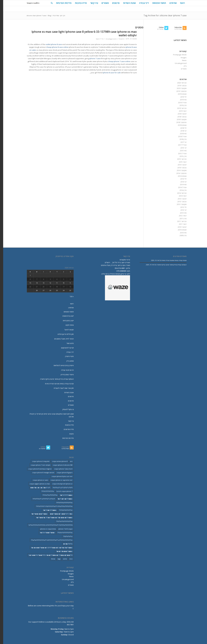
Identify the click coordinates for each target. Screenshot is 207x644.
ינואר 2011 (180, 224)
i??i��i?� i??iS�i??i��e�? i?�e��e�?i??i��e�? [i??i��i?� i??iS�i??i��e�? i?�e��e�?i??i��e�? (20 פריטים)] (51, 518)
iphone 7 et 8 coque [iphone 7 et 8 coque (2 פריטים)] (62, 529)
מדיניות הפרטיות (65, 438)
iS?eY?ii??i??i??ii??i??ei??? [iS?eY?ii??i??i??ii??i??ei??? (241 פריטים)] (62, 533)
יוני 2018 (180, 131)
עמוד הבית (53, 16)
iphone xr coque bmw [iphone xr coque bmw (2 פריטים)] (45, 529)
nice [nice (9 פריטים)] (68, 559)
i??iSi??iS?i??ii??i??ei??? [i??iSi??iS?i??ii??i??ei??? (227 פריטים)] (63, 510)
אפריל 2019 (179, 103)
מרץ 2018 (180, 139)
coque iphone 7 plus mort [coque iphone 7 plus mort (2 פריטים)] (60, 469)
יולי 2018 (180, 128)
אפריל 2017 (179, 145)
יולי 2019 (180, 97)
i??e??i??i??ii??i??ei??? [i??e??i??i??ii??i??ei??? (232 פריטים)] (45, 491)
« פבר (68, 296)
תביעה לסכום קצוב (64, 348)
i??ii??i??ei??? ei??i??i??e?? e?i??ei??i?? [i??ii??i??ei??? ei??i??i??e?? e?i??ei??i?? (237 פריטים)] (41, 499)
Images (180, 58)
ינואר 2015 (180, 162)
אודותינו (68, 308)
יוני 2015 (180, 148)
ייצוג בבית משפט (65, 316)
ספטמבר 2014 (178, 173)
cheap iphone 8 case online (54, 47)
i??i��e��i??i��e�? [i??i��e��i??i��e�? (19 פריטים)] (36, 514)
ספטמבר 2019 (178, 91)
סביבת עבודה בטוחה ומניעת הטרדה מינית (56, 384)
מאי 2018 (180, 134)
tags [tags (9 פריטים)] (56, 559)
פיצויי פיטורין (66, 356)
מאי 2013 (180, 213)
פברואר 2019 (179, 108)
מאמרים (181, 69)
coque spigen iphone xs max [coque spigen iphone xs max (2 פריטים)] (37, 484)
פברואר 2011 (179, 221)
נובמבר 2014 (179, 168)
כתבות (68, 434)
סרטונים (68, 396)
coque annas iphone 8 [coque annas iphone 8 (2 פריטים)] (57, 461)
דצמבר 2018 (179, 114)
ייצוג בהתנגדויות (65, 321)
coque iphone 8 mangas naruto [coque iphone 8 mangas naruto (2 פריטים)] (40, 473)
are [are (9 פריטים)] (68, 461)
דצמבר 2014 (179, 165)
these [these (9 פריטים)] (50, 559)
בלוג (182, 66)
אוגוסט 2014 (179, 176)
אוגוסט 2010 (179, 230)
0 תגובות (118, 39)
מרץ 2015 (180, 156)
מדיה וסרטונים (66, 429)
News (181, 60)
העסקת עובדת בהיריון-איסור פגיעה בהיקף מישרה (54, 379)
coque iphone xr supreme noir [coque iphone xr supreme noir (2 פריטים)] (58, 480)
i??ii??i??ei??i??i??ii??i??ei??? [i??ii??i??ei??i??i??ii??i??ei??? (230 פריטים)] (61, 503)
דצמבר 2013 (179, 199)
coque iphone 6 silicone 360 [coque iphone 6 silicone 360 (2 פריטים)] (59, 465)
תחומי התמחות (65, 312)
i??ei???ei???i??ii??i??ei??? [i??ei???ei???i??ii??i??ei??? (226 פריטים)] (47, 495)
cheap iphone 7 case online (116, 61)
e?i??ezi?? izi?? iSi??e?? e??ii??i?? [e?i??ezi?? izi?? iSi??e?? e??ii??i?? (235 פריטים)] (59, 488)
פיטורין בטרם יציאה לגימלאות (60, 365)
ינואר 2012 (180, 216)
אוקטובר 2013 (178, 204)
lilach (95, 39)
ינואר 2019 (180, 111)
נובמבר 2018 (179, 117)
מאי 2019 (180, 100)
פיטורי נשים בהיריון (64, 375)
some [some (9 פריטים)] (62, 559)
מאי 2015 (180, 151)
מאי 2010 (180, 233)
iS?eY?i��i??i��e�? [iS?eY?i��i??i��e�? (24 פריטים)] (44, 533)
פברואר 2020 (179, 83)
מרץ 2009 (180, 235)
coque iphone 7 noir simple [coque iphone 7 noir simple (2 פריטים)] (37, 465)
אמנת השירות (66, 392)
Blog (46, 16)
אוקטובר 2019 (178, 88)
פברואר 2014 (179, 193)
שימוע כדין (67, 361)
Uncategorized (108, 39)
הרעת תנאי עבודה (64, 370)
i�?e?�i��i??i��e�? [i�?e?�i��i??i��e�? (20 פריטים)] (61, 551)
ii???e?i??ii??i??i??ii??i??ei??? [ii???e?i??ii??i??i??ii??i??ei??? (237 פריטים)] (61, 521)
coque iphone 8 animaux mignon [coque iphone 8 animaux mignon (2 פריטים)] (37, 469)
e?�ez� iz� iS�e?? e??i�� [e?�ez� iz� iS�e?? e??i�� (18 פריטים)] (37, 488)
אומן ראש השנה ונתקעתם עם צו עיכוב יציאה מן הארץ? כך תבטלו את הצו (48, 415)
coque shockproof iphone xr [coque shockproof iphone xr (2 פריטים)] (59, 484)
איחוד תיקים (66, 325)
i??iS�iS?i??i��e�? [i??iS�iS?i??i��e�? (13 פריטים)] (47, 510)
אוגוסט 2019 (179, 94)
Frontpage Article (177, 55)
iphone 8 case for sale (109, 73)
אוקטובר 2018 (178, 119)
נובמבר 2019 (179, 86)
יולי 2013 (180, 207)
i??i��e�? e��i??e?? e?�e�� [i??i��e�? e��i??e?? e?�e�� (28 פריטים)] (58, 514)
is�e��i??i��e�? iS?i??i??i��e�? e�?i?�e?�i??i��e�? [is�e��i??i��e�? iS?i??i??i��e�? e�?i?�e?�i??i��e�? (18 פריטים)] (49, 548)
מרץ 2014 (180, 190)
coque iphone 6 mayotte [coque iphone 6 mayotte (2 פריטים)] (38, 461)
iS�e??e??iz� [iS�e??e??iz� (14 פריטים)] (65, 544)
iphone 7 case (92, 58)
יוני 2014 (180, 182)
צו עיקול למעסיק (65, 409)
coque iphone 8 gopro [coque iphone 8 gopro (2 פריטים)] (61, 473)
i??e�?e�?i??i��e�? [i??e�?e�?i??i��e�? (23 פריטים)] (62, 499)
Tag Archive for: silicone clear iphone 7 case (162, 15)
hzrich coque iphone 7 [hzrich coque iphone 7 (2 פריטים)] (61, 491)
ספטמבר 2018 (178, 122)
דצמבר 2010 (179, 227)
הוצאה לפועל (66, 330)
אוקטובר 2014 (178, 170)
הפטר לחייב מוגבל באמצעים (61, 339)
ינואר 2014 (180, 196)
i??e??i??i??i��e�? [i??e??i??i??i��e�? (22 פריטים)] (63, 495)
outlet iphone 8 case (51, 44)
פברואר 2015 (179, 159)
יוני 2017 (180, 142)
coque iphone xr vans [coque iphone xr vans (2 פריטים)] (37, 480)
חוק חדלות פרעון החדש (63, 334)
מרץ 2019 (180, 105)
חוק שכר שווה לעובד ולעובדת (61, 388)
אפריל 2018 (179, 136)
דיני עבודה (67, 352)
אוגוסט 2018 (179, 125)
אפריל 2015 (179, 153)
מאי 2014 (180, 184)
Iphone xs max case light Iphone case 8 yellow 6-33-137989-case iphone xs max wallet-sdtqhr (81, 33)
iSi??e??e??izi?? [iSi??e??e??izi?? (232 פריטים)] (65, 536)
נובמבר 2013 (179, 202)
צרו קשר (68, 421)
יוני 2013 (180, 210)
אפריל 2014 (179, 187)
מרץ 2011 (180, 219)
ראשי (69, 304)
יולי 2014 (180, 179)
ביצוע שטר (67, 343)
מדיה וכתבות (66, 425)
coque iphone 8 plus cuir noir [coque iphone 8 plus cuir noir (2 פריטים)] (59, 476)
